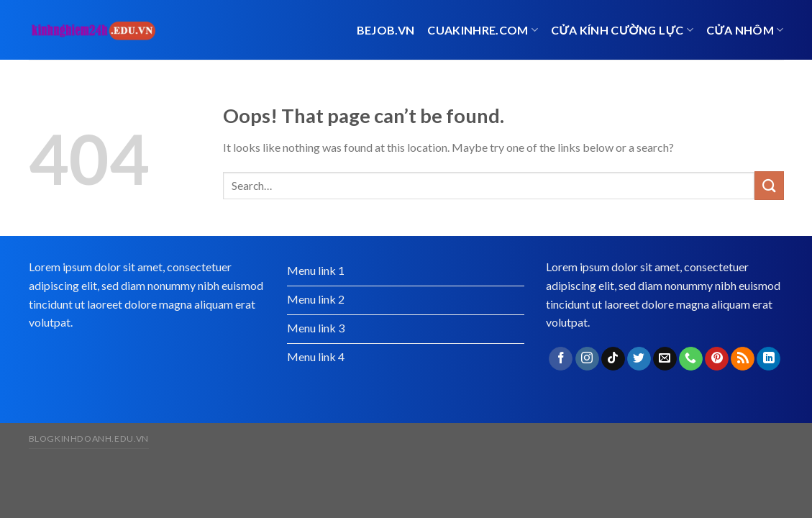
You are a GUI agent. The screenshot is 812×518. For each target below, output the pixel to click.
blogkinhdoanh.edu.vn (89, 439)
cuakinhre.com (483, 30)
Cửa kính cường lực (622, 30)
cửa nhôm (745, 30)
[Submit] (769, 185)
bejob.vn (386, 30)
